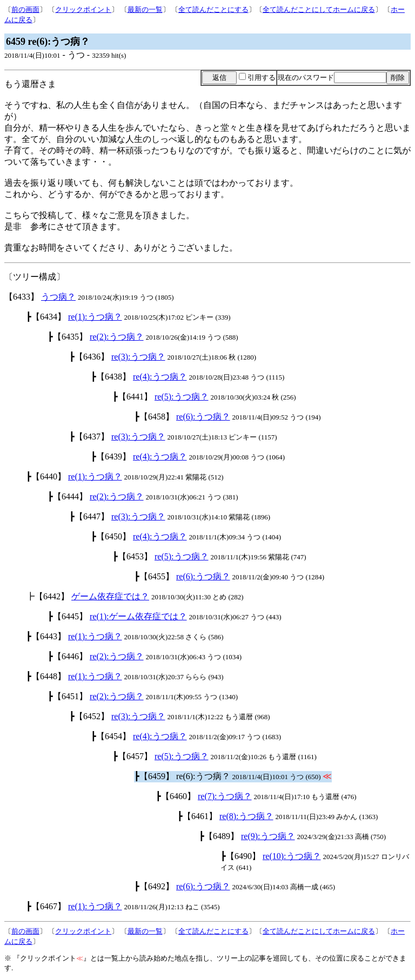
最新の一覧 (145, 9)
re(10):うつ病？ (292, 856)
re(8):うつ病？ (246, 816)
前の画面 (25, 9)
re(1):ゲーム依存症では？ (138, 616)
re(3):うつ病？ (138, 357)
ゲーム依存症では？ (110, 596)
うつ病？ (58, 297)
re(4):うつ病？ (160, 377)
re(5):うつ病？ (182, 397)
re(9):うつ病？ (268, 836)
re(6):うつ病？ (203, 417)
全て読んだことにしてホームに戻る (319, 9)
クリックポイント (83, 9)
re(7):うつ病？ (225, 796)
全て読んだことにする (213, 9)
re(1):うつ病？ (95, 317)
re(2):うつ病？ (117, 337)
